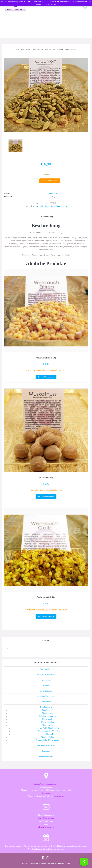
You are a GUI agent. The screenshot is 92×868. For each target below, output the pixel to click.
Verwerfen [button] (52, 4)
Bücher (46, 685)
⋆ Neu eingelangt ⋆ (46, 669)
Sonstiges (46, 751)
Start (18, 49)
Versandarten (59, 796)
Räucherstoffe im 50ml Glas (49, 731)
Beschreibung (47, 217)
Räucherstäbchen (47, 722)
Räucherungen (26, 49)
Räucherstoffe (38, 49)
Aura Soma (46, 680)
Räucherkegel (48, 710)
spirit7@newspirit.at (46, 818)
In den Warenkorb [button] (46, 377)
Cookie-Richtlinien (58, 1)
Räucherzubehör (47, 737)
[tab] (47, 217)
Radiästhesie (46, 702)
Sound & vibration (46, 756)
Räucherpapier (47, 719)
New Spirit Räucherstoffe (54, 49)
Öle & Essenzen (46, 691)
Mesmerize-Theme (62, 864)
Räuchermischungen (47, 716)
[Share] (84, 862)
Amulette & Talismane (46, 675)
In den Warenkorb (50, 181)
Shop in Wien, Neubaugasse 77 (46, 784)
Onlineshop (46, 793)
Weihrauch (63, 370)
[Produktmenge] (35, 181)
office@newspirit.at (46, 827)
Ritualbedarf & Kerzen (46, 746)
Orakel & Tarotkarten (46, 696)
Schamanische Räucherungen (47, 740)
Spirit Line (53, 193)
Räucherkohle (47, 713)
